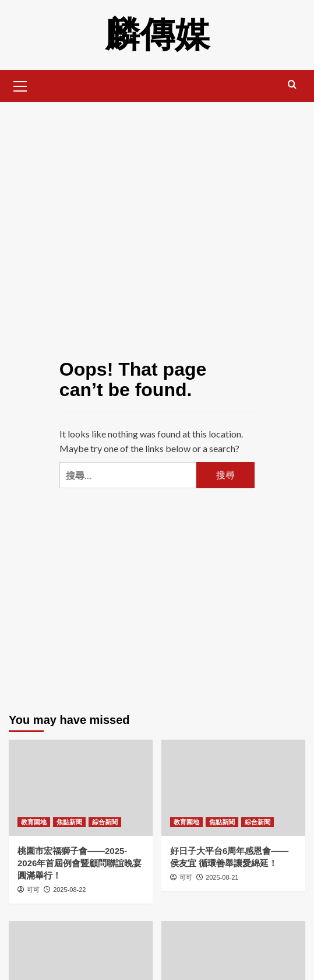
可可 (33, 890)
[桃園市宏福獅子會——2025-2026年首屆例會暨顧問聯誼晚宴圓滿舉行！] (81, 788)
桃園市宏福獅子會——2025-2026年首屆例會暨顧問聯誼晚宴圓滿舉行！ (80, 863)
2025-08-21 (222, 877)
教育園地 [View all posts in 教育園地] (34, 822)
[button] (20, 85)
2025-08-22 (69, 890)
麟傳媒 (157, 35)
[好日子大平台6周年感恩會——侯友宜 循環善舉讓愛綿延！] (233, 788)
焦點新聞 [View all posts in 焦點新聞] (69, 822)
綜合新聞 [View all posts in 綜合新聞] (105, 822)
